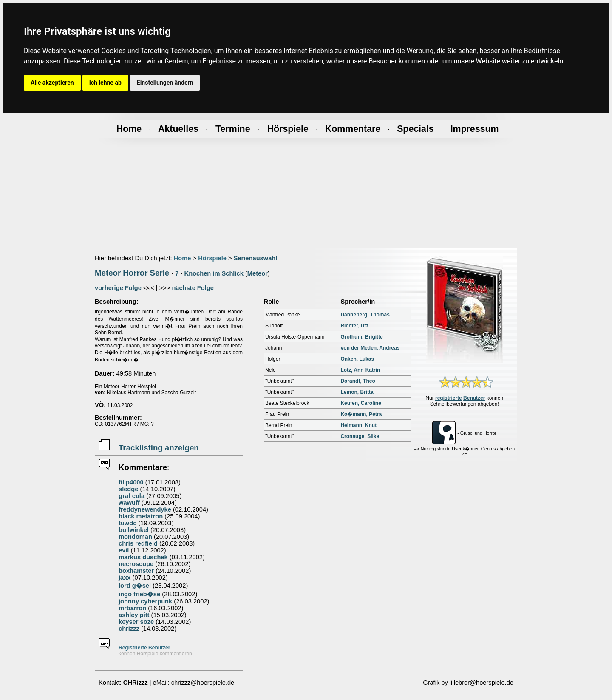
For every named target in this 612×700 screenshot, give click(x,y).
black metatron (141, 516)
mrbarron (132, 608)
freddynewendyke (145, 509)
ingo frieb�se (139, 594)
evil (124, 550)
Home (183, 258)
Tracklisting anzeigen (159, 448)
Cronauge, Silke (360, 436)
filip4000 (131, 482)
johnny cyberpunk (145, 601)
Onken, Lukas (357, 359)
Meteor (258, 273)
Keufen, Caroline (361, 403)
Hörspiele (212, 258)
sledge (128, 489)
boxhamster (136, 571)
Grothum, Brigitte (361, 337)
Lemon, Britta (357, 392)
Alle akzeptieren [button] (52, 83)
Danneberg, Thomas (365, 315)
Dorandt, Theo (358, 381)
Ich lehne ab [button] (105, 83)
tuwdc (127, 523)
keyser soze (136, 622)
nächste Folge (193, 288)
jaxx (125, 578)
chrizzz (129, 629)
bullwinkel (134, 530)
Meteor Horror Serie (132, 273)
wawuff (129, 503)
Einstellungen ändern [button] (165, 83)
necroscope (136, 564)
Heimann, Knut (358, 425)
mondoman (135, 537)
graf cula (132, 496)
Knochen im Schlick (214, 273)
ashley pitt (134, 615)
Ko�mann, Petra (361, 414)
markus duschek (143, 557)
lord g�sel (135, 586)
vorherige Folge (118, 288)
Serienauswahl (256, 258)
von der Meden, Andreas (370, 348)
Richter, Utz (354, 326)
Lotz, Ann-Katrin (360, 370)
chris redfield (138, 543)
